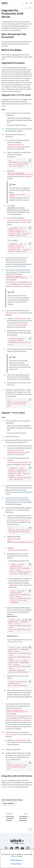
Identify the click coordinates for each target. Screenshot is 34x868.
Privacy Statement (16, 860)
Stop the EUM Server (12, 129)
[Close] (31, 852)
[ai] (29, 8)
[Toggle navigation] (30, 830)
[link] (26, 8)
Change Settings (16, 864)
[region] (17, 859)
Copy (31, 161)
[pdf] (32, 8)
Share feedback (9, 804)
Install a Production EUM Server (16, 267)
